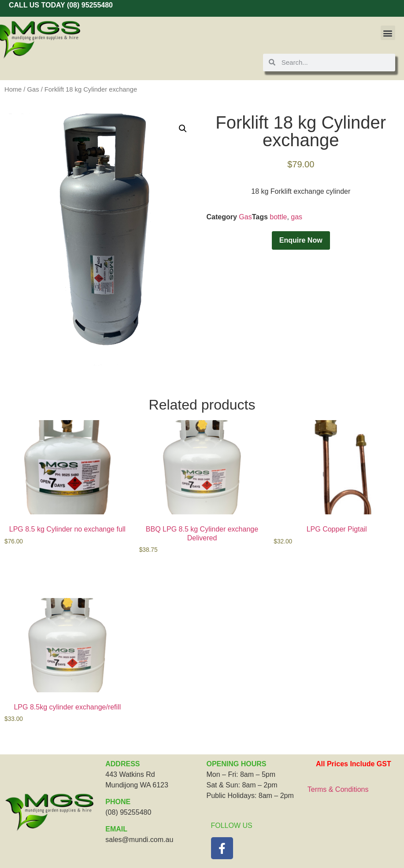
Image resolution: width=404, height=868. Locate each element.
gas (297, 217)
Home (13, 89)
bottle (278, 217)
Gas (33, 89)
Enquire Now (301, 240)
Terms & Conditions (338, 789)
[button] (388, 33)
